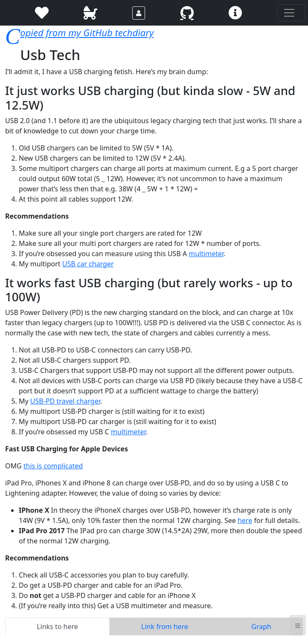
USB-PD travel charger (65, 401)
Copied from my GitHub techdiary (87, 32)
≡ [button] (298, 625)
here (245, 520)
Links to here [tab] (57, 627)
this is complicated (53, 466)
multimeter (206, 254)
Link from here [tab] (165, 627)
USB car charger (88, 264)
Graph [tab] (261, 627)
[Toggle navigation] (291, 13)
